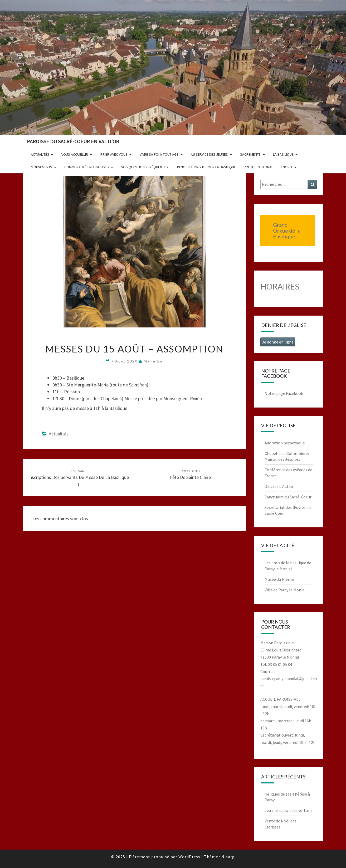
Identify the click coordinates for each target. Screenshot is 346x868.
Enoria (287, 167)
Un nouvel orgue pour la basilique (206, 167)
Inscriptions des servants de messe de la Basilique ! (79, 478)
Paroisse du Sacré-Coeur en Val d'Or (73, 141)
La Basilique (283, 154)
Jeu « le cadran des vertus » (288, 810)
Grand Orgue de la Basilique (287, 231)
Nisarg (228, 857)
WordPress (189, 857)
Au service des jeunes (209, 154)
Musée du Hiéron (279, 579)
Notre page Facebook (284, 393)
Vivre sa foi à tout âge (159, 154)
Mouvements (42, 167)
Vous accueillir (75, 154)
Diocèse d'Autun (279, 486)
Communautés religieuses (87, 167)
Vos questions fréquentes (145, 167)
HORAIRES (280, 286)
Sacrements (250, 154)
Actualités (40, 154)
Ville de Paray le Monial (285, 590)
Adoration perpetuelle (285, 443)
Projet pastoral (258, 167)
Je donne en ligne (278, 342)
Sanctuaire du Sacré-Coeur (288, 497)
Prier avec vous (114, 154)
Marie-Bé (153, 361)
